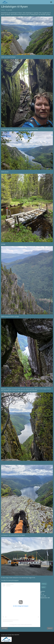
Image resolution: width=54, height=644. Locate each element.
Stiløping (44, 584)
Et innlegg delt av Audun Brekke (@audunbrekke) (21, 625)
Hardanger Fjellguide (6, 636)
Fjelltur (44, 587)
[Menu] (51, 2)
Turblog (3, 10)
